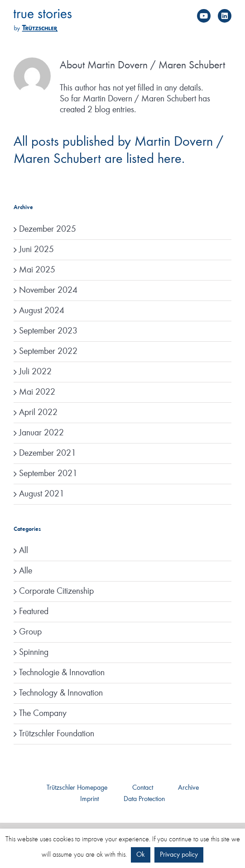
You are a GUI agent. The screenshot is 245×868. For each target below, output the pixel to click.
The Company (43, 714)
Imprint (89, 799)
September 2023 (48, 331)
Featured (34, 612)
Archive (188, 788)
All (24, 551)
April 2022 (38, 413)
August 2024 (42, 311)
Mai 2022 (37, 392)
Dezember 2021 (48, 453)
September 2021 (48, 474)
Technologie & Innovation (62, 673)
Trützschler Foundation (57, 734)
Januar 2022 (41, 433)
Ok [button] (141, 855)
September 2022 (48, 352)
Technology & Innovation (61, 693)
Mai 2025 (37, 270)
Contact (143, 788)
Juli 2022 (35, 372)
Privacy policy (179, 855)
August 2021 (42, 494)
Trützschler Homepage (77, 788)
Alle (26, 571)
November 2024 (48, 291)
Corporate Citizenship (56, 591)
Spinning (34, 653)
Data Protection (144, 799)
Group (30, 632)
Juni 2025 (36, 250)
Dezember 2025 (48, 229)
